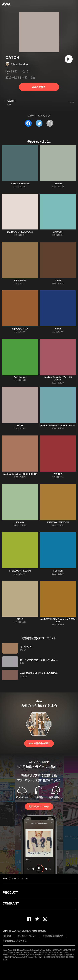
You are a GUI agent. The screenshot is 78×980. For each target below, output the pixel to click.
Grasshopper (20, 377)
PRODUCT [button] (10, 892)
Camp (58, 329)
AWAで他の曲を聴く (39, 743)
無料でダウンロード (39, 807)
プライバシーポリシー (27, 936)
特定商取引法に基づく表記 (15, 941)
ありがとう (58, 232)
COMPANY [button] (11, 903)
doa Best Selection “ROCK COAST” (20, 474)
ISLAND (20, 522)
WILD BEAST (20, 280)
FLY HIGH (58, 571)
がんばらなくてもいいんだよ (20, 232)
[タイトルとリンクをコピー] (50, 123)
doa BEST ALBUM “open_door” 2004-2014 (58, 620)
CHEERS (58, 184)
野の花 (20, 426)
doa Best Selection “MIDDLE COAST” (58, 426)
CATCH (24, 879)
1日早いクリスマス (20, 329)
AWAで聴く (39, 87)
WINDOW (58, 474)
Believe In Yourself (20, 184)
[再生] (69, 59)
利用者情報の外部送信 (53, 936)
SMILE (20, 619)
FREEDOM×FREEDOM (58, 522)
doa (26, 64)
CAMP (58, 280)
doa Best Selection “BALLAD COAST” (58, 379)
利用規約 (7, 936)
